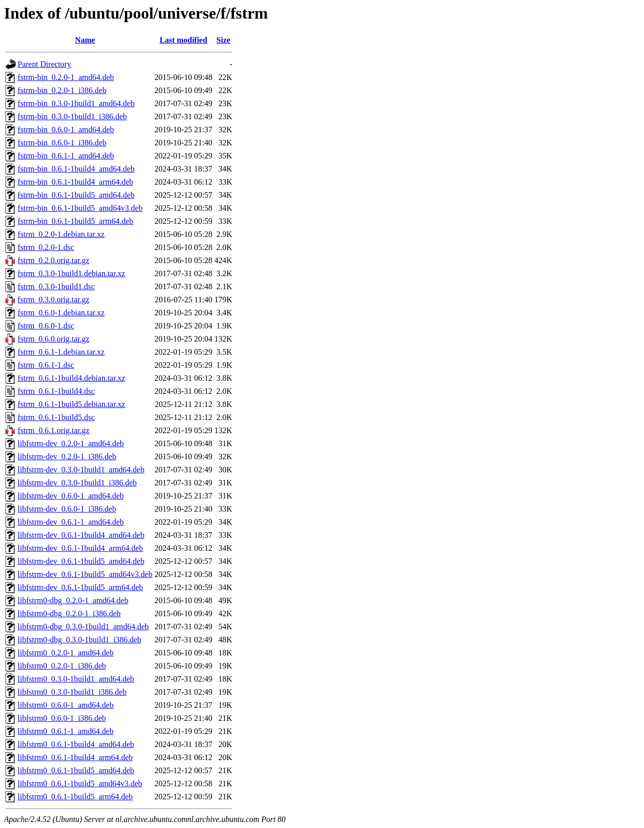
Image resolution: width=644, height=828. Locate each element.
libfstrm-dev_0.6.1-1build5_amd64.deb (81, 561)
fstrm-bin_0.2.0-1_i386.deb (62, 90)
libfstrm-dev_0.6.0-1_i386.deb (67, 509)
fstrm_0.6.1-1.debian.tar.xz (61, 352)
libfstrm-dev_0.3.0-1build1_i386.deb (77, 483)
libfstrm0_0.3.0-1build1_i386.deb (72, 692)
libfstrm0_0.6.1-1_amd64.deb (66, 731)
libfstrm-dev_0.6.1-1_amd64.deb (71, 522)
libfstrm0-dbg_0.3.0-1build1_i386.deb (79, 640)
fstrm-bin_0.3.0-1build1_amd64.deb (76, 103)
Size (223, 40)
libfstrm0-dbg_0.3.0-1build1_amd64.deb (83, 627)
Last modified (183, 40)
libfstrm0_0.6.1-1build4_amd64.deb (76, 744)
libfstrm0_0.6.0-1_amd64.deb (66, 705)
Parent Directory (44, 64)
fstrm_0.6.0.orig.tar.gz (54, 339)
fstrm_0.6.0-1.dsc (46, 326)
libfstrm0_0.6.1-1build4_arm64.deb (75, 757)
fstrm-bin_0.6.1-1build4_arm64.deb (75, 182)
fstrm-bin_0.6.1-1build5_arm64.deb (75, 221)
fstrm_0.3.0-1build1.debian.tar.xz (71, 273)
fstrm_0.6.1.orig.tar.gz (54, 430)
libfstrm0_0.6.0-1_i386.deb (62, 718)
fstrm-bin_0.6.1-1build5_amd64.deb (76, 195)
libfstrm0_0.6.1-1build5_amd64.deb (76, 770)
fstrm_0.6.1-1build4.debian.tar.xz (71, 378)
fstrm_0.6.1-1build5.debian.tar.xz (71, 404)
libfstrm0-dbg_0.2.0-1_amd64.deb (73, 600)
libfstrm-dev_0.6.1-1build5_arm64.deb (80, 587)
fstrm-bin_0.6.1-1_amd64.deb (66, 156)
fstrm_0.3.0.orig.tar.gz (54, 300)
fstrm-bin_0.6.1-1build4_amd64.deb (76, 169)
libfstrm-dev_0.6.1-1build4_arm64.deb (80, 548)
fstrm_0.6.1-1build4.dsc (56, 391)
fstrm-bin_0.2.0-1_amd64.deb (66, 77)
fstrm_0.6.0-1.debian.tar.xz (61, 313)
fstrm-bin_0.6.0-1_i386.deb (62, 143)
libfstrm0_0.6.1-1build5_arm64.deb (75, 797)
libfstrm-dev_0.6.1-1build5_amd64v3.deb (85, 574)
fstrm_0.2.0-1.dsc (46, 247)
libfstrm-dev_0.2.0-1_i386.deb (67, 457)
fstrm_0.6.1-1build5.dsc (56, 417)
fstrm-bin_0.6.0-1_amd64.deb (66, 130)
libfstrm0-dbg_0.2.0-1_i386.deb (69, 613)
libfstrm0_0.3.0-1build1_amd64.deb (76, 679)
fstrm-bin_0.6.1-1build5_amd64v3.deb (80, 208)
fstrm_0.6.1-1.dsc (46, 365)
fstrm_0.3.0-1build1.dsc (56, 286)
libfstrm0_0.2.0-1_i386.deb (62, 666)
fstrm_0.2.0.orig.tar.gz (54, 260)
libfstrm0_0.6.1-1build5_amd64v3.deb (80, 783)
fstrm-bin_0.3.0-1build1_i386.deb (72, 116)
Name (85, 40)
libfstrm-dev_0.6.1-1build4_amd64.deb (81, 535)
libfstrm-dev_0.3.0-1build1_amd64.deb (81, 470)
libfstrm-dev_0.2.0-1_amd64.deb (71, 443)
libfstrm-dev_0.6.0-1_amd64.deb (71, 496)
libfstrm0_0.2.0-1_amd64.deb (66, 653)
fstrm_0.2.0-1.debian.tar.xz (61, 234)
